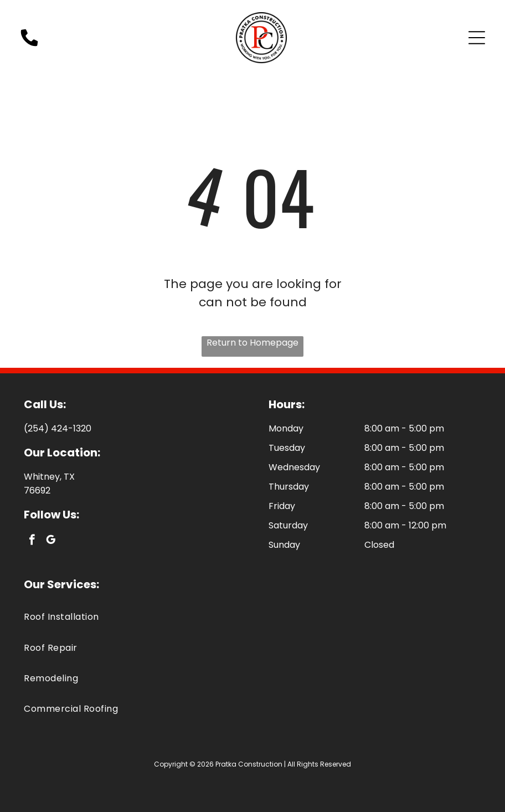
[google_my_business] (51, 541)
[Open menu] (477, 38)
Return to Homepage (252, 343)
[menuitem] (252, 617)
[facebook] (32, 541)
